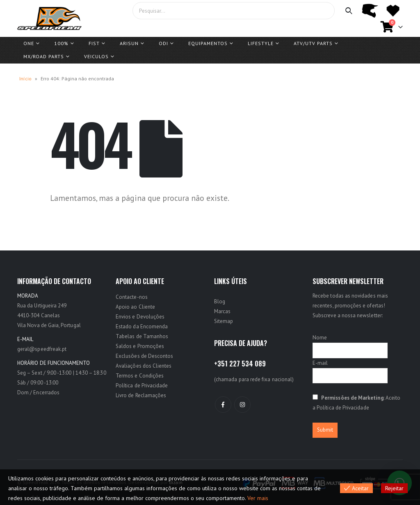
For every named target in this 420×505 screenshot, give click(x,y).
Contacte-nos (132, 297)
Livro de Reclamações (141, 395)
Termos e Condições (140, 376)
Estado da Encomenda (142, 326)
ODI (163, 43)
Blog (220, 301)
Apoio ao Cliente (135, 307)
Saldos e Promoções (140, 346)
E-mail (320, 363)
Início (25, 78)
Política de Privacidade (142, 386)
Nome (320, 338)
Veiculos (96, 56)
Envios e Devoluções (140, 317)
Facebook (223, 405)
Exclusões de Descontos (144, 356)
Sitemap (224, 321)
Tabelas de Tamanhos (142, 336)
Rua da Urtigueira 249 (42, 306)
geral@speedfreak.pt (42, 349)
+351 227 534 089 (240, 364)
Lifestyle (261, 43)
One (29, 43)
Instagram (242, 405)
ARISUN (129, 43)
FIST (94, 43)
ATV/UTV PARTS (313, 43)
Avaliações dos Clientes (144, 366)
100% (61, 43)
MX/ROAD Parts (44, 56)
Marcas (222, 311)
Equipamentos (208, 43)
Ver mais (258, 498)
